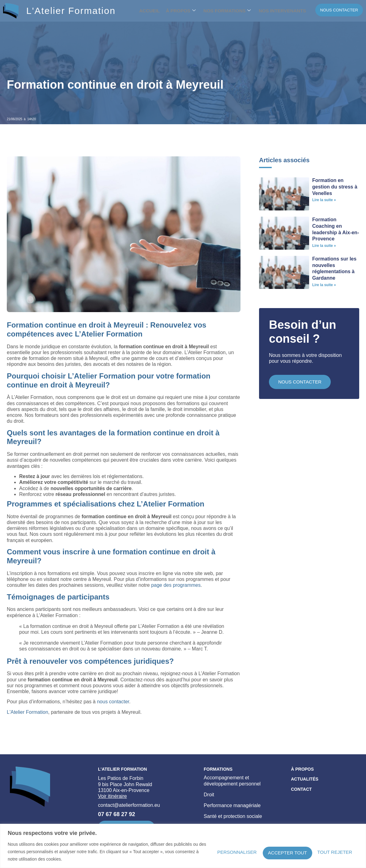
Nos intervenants (274, 11)
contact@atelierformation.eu (129, 805)
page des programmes (176, 585)
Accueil (150, 11)
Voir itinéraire (112, 796)
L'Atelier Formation (71, 11)
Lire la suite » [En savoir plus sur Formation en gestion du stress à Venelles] (324, 200)
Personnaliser (214, 851)
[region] (183, 846)
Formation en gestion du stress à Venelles (335, 187)
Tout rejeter (272, 851)
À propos (178, 11)
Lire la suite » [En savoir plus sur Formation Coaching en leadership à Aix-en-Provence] (324, 246)
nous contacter (113, 702)
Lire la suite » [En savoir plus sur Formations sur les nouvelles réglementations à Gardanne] (324, 285)
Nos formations (222, 11)
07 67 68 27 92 (117, 814)
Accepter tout (330, 851)
